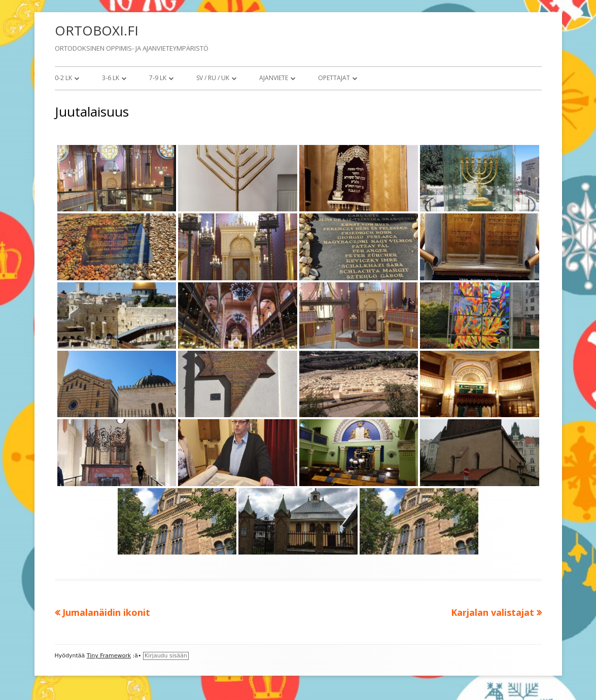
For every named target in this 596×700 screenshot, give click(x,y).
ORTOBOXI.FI (97, 30)
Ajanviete (274, 78)
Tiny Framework (109, 656)
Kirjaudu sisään (166, 656)
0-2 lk (63, 78)
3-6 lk (111, 78)
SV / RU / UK (213, 78)
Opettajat (334, 78)
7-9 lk (158, 78)
